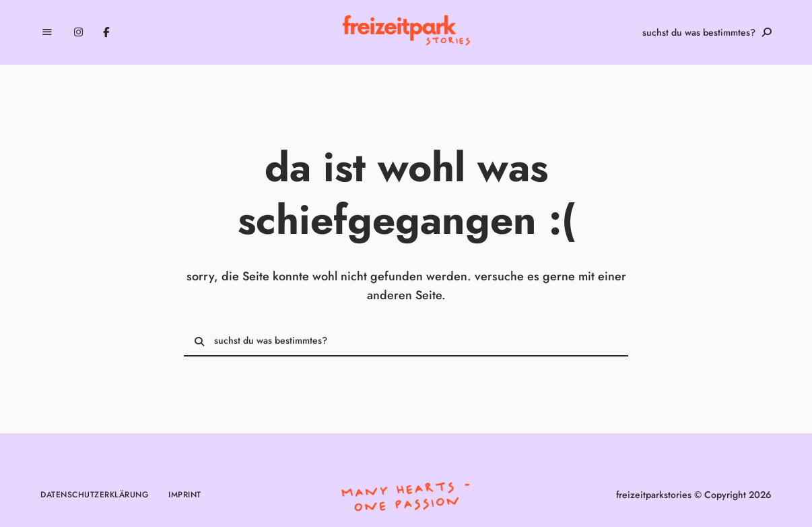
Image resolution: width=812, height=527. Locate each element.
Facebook (106, 32)
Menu (47, 32)
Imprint (185, 495)
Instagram (78, 32)
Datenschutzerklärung (94, 495)
